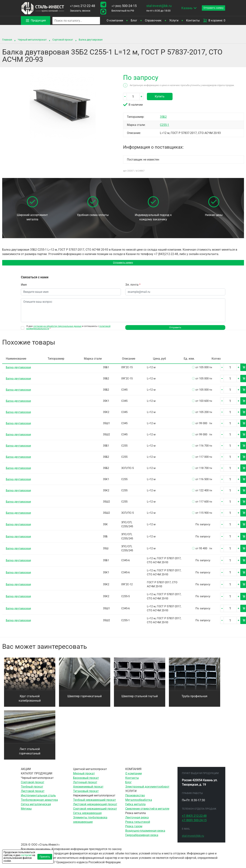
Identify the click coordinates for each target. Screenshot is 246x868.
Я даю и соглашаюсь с (68, 329)
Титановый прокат (86, 795)
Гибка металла (135, 808)
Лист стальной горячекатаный (30, 755)
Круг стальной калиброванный (30, 702)
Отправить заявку (123, 264)
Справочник (153, 20)
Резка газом (134, 830)
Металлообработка (139, 803)
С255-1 (164, 125)
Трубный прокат (32, 790)
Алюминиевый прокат (88, 790)
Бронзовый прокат (86, 781)
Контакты (193, 20)
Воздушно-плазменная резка (145, 834)
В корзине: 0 (214, 21)
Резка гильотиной (138, 825)
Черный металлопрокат (32, 40)
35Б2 (163, 117)
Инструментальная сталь (38, 799)
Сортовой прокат (63, 40)
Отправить (175, 330)
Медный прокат (84, 777)
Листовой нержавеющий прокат (95, 808)
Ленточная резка (137, 821)
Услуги (174, 20)
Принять (45, 857)
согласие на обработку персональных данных (57, 328)
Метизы (26, 812)
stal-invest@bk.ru (155, 6)
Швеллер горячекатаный (85, 700)
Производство (135, 799)
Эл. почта (133, 286)
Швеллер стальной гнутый (140, 700)
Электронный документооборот (147, 790)
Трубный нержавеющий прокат (95, 803)
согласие (26, 855)
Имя (24, 286)
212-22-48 (82, 6)
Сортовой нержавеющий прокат (95, 812)
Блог (134, 20)
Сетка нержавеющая (87, 817)
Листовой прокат (33, 795)
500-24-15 (121, 6)
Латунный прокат (85, 786)
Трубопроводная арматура (39, 803)
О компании (115, 20)
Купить (160, 96)
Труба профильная (194, 700)
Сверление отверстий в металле (147, 812)
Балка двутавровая (91, 40)
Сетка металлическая (36, 808)
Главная (7, 40)
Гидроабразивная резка (142, 839)
